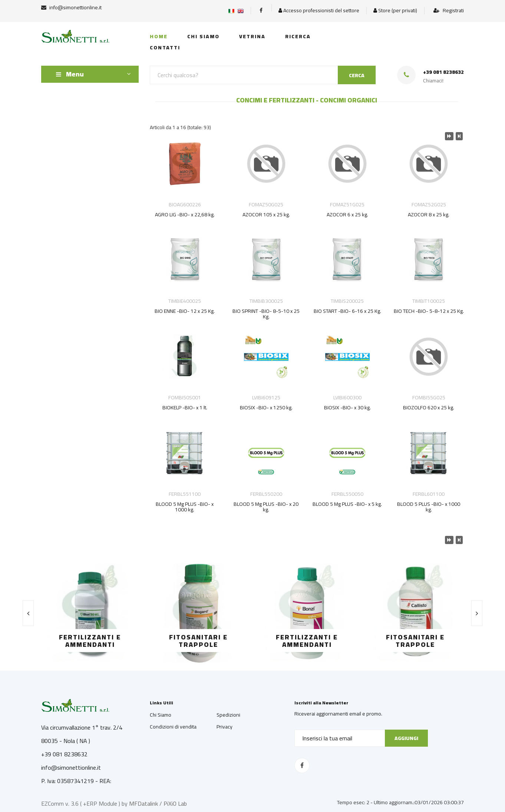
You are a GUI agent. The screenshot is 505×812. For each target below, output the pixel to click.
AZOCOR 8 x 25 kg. (429, 215)
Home (159, 36)
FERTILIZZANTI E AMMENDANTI (90, 641)
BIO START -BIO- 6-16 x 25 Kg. (347, 311)
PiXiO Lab (175, 803)
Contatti (165, 48)
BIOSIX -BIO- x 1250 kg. (266, 407)
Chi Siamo (161, 715)
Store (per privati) (395, 10)
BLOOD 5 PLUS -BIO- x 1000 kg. (429, 507)
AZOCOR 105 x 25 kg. (266, 215)
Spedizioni (228, 715)
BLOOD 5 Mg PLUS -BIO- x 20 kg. (266, 507)
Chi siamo (203, 36)
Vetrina (252, 36)
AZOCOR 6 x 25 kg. (347, 215)
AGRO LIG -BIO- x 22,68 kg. (185, 215)
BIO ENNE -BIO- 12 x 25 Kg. (185, 311)
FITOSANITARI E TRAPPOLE (198, 641)
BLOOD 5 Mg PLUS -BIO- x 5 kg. (347, 504)
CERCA (357, 75)
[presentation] (28, 613)
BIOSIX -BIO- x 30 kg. (347, 407)
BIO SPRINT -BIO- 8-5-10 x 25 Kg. (266, 314)
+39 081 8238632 (443, 72)
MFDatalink (143, 803)
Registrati (449, 10)
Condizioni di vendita (173, 727)
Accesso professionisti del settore (319, 10)
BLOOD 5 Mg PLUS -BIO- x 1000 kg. (185, 507)
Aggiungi (406, 738)
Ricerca (298, 36)
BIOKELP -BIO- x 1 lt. (185, 407)
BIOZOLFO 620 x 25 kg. (429, 407)
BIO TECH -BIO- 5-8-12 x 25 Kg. (429, 311)
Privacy (225, 727)
